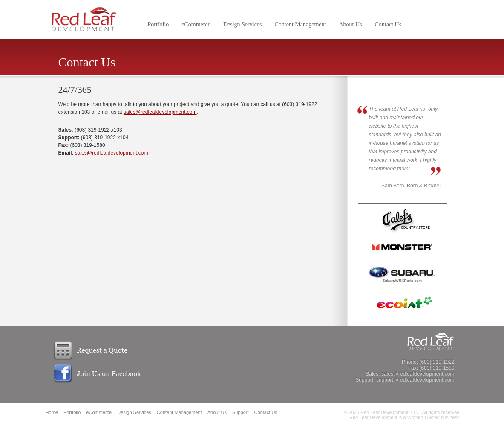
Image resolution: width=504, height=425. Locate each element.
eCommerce (196, 24)
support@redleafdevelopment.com (415, 380)
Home (52, 412)
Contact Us (388, 24)
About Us (350, 24)
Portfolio (158, 24)
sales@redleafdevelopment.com (160, 112)
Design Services (243, 24)
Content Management (301, 24)
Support (240, 412)
